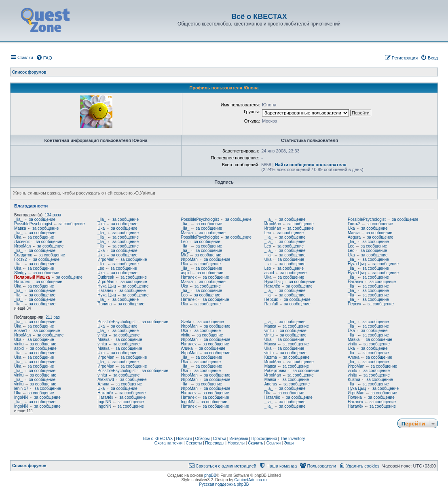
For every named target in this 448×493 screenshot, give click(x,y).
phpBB (210, 475)
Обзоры (202, 439)
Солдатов (23, 255)
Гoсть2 (354, 224)
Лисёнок (22, 242)
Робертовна (276, 371)
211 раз (53, 317)
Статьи (220, 439)
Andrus (271, 384)
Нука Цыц (357, 264)
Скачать (256, 443)
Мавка (20, 228)
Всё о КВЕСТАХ (158, 439)
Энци (289, 443)
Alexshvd (106, 380)
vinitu (269, 331)
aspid (186, 273)
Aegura (354, 237)
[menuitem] (44, 58)
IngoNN (21, 397)
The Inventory (293, 439)
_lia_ (18, 219)
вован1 (21, 331)
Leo (268, 233)
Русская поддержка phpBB (224, 484)
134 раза (53, 215)
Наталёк (188, 277)
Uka (101, 224)
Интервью (239, 439)
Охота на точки (169, 443)
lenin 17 (21, 388)
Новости (184, 439)
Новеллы (236, 443)
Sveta (186, 322)
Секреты (194, 443)
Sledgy (20, 273)
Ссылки (274, 443)
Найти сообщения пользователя (311, 165)
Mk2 (185, 255)
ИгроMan (273, 224)
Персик (271, 299)
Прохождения (264, 439)
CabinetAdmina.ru (251, 480)
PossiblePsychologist (200, 219)
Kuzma (271, 357)
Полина (105, 304)
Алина (187, 348)
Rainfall (271, 304)
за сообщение (42, 219)
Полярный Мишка (32, 277)
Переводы (214, 443)
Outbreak (106, 277)
